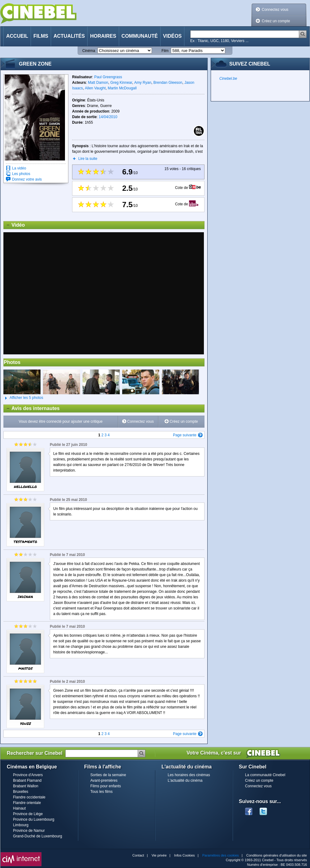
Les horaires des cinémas (189, 775)
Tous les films (101, 792)
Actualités (69, 36)
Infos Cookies (185, 855)
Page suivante (185, 435)
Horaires (103, 36)
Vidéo (14, 225)
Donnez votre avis (27, 179)
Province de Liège (28, 814)
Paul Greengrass (108, 77)
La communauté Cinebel (265, 775)
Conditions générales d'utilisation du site (277, 855)
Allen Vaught (95, 88)
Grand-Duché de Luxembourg (38, 836)
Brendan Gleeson (168, 83)
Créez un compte (276, 21)
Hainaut (19, 808)
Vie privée (159, 855)
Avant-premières (104, 780)
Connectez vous (275, 10)
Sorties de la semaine (108, 775)
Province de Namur (29, 831)
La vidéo (19, 168)
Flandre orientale (27, 803)
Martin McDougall (122, 88)
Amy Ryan (143, 83)
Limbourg (21, 825)
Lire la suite (88, 159)
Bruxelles (21, 792)
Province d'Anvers (28, 775)
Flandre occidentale (29, 797)
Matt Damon (98, 83)
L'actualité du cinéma (185, 780)
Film (165, 51)
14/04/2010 (108, 117)
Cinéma (89, 51)
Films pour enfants (106, 786)
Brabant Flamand (27, 780)
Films (41, 36)
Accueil (17, 36)
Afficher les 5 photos (23, 398)
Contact (138, 855)
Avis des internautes (32, 408)
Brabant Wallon (26, 786)
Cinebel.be (228, 79)
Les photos (21, 174)
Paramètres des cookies (221, 855)
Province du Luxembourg (34, 819)
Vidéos (172, 36)
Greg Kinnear (121, 83)
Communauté (140, 36)
